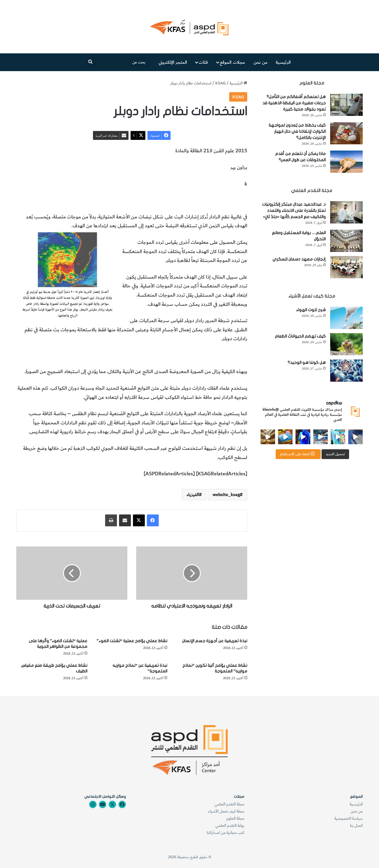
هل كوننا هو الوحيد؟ (307, 363)
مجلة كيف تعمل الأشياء (226, 811)
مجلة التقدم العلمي (229, 804)
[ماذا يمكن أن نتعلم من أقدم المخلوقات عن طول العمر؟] (346, 162)
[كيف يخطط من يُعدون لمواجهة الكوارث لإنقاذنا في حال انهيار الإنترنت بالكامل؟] (346, 133)
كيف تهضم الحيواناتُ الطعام (300, 336)
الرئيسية (283, 62)
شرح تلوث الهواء (311, 310)
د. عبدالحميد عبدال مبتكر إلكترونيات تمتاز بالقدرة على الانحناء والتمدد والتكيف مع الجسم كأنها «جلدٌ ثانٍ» (294, 211)
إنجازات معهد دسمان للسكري (299, 259)
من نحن (260, 62)
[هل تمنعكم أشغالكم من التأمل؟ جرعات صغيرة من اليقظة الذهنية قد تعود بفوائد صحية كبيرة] (346, 105)
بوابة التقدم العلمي (230, 825)
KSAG (220, 83)
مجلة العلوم (235, 818)
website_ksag (226, 495)
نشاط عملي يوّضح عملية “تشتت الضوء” (132, 641)
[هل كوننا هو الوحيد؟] (346, 371)
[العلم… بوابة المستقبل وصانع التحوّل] (346, 241)
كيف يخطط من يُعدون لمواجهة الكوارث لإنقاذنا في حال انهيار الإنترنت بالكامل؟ (297, 131)
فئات (203, 62)
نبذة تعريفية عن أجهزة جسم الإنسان (215, 641)
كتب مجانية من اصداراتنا (225, 833)
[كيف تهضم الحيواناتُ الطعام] (346, 344)
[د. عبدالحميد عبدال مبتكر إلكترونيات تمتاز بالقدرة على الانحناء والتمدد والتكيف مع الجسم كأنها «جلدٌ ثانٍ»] (346, 212)
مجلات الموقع (232, 62)
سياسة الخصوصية (349, 818)
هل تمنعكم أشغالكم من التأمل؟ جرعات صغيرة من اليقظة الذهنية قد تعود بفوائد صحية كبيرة (294, 103)
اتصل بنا (356, 825)
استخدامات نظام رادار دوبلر (221, 200)
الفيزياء (186, 200)
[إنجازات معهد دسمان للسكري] (346, 267)
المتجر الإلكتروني (173, 62)
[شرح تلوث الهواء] (346, 318)
